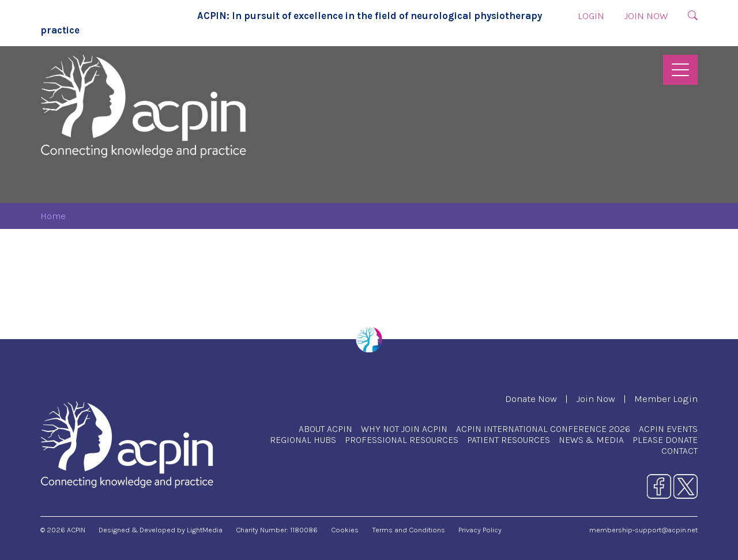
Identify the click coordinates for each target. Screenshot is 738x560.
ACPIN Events (668, 429)
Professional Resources (402, 440)
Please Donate (665, 440)
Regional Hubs (303, 440)
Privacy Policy (480, 530)
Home (53, 216)
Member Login (666, 399)
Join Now (646, 16)
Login (591, 16)
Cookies (345, 530)
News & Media (591, 440)
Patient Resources (509, 440)
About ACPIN (325, 429)
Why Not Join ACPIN (404, 429)
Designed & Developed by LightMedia (161, 530)
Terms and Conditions (408, 530)
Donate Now (531, 399)
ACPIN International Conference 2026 (543, 429)
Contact (679, 451)
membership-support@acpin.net (643, 530)
